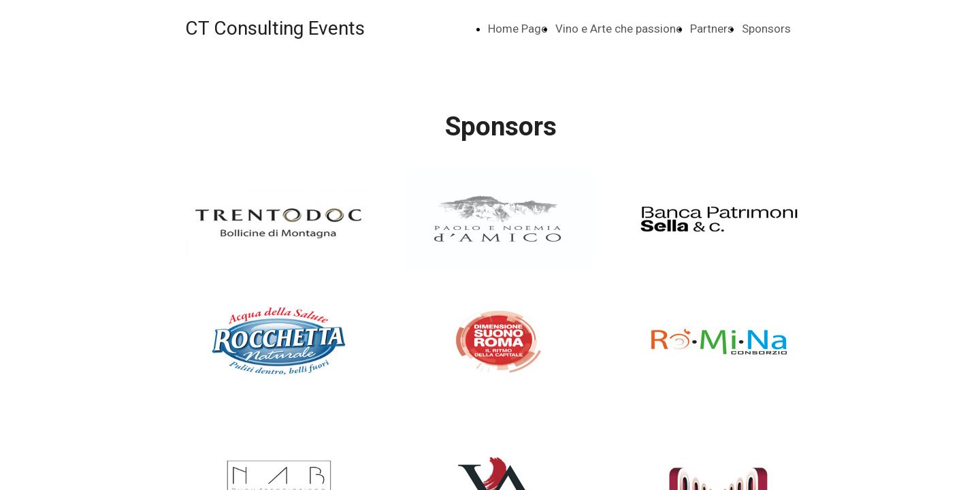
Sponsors (766, 29)
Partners (712, 29)
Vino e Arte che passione (619, 29)
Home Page (518, 29)
